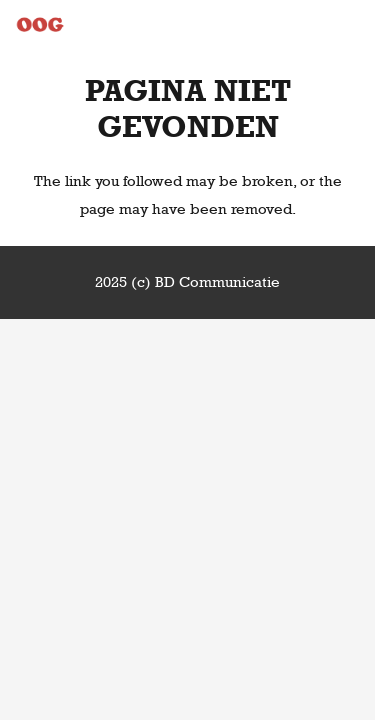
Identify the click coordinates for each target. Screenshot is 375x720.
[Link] (40, 25)
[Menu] (350, 25)
